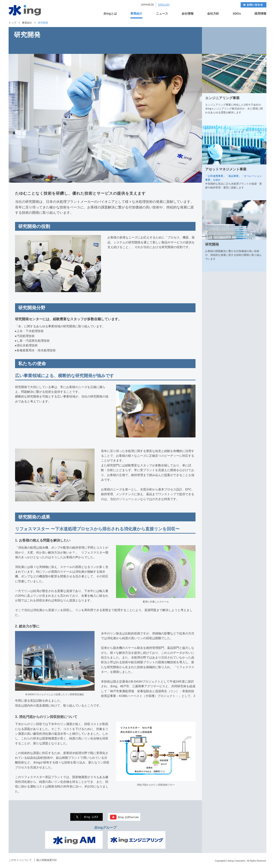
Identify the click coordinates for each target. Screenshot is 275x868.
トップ (12, 23)
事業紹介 (136, 14)
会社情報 (188, 14)
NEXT (250, 40)
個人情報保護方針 (47, 860)
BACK (218, 40)
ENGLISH (164, 5)
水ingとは (110, 14)
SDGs (237, 14)
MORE (258, 120)
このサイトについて (20, 860)
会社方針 (213, 14)
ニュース (162, 14)
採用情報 (260, 14)
